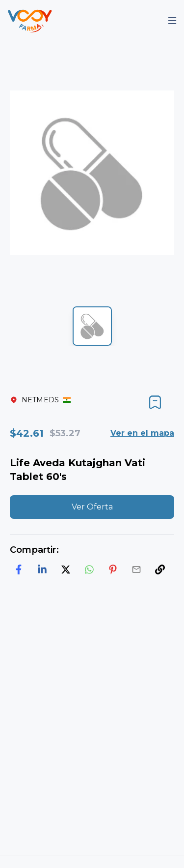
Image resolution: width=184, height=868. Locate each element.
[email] (136, 569)
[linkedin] (42, 569)
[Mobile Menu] (172, 21)
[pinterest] (113, 569)
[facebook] (19, 569)
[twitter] (66, 569)
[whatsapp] (89, 569)
